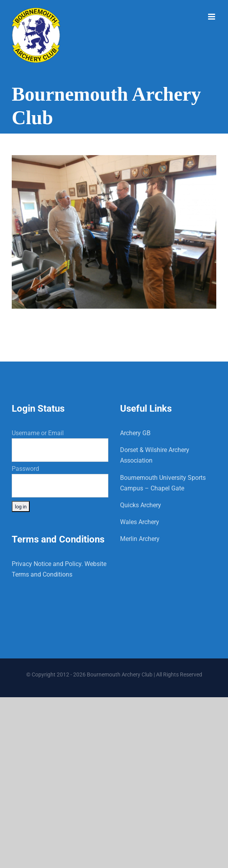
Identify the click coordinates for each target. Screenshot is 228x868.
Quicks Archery (141, 505)
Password (25, 469)
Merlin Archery (140, 539)
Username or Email (38, 433)
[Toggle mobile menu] (212, 17)
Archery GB (135, 433)
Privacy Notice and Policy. (47, 564)
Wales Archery (140, 522)
